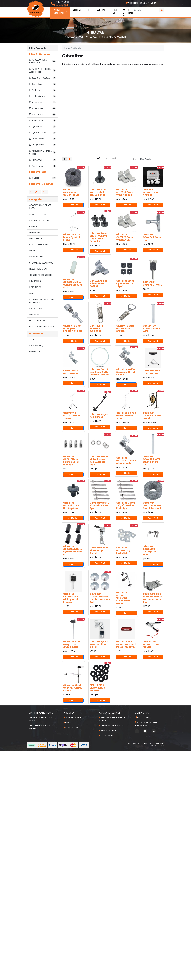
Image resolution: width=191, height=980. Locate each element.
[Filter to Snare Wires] (43, 102)
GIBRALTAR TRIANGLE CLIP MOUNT (151, 644)
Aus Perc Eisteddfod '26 (128, 13)
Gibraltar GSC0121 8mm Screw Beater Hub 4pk (71, 461)
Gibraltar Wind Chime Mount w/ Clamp (73, 688)
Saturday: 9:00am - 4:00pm (39, 727)
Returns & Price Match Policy (112, 719)
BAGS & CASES (36, 308)
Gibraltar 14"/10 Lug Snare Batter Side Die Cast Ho (100, 372)
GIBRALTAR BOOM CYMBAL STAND (72, 416)
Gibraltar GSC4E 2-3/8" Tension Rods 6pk (126, 505)
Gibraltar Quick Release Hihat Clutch (99, 644)
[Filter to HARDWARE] (43, 114)
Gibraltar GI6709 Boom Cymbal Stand (126, 416)
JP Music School (73, 718)
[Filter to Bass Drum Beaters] (43, 78)
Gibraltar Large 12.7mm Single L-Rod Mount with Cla (153, 598)
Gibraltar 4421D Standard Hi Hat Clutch (126, 372)
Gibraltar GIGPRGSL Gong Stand (152, 416)
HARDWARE (35, 232)
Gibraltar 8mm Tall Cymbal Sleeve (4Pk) (99, 192)
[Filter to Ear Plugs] (43, 90)
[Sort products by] (151, 159)
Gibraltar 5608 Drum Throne (151, 372)
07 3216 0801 (142, 718)
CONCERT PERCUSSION (40, 275)
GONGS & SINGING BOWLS (42, 327)
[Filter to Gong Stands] (43, 145)
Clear (45, 192)
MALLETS (33, 251)
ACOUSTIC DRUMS (38, 214)
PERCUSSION (35, 287)
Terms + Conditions (110, 725)
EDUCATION (35, 281)
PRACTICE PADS (37, 257)
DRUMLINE (34, 314)
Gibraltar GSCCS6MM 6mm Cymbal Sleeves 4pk (73, 283)
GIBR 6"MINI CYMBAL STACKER (153, 283)
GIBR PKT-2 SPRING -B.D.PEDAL (96, 328)
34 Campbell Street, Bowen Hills (146, 724)
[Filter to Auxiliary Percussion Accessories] (43, 70)
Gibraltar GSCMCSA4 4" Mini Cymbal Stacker (71, 598)
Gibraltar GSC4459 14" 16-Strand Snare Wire (152, 461)
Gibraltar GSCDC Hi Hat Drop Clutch (100, 550)
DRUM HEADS (36, 239)
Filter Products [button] (38, 48)
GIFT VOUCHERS (37, 320)
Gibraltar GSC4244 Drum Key (152, 237)
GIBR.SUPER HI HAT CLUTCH (71, 372)
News (67, 723)
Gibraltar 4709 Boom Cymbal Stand (72, 237)
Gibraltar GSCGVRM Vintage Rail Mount (150, 550)
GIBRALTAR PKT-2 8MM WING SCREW (99, 283)
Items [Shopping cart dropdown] (148, 3)
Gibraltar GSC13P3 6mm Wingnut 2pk (125, 237)
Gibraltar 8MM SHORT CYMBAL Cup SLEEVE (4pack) (99, 237)
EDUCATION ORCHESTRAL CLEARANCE (42, 301)
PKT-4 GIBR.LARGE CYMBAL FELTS (71, 192)
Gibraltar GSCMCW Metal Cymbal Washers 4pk (100, 598)
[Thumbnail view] (65, 159)
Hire (89, 10)
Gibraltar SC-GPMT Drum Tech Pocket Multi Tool (126, 644)
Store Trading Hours (41, 713)
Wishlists (132, 3)
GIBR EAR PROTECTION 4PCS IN (150, 192)
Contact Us (35, 352)
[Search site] (162, 10)
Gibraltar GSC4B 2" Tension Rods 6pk (99, 505)
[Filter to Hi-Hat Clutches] (43, 96)
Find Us (115, 11)
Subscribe (102, 10)
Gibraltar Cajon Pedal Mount (99, 416)
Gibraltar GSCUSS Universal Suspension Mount (123, 598)
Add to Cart (73, 205)
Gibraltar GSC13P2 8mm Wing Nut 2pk (125, 192)
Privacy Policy (108, 730)
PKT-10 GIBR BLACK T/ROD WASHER (97, 688)
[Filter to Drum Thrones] (43, 139)
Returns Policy (36, 346)
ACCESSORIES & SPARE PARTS (40, 207)
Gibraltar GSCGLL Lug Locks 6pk (123, 550)
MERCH (33, 293)
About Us (34, 340)
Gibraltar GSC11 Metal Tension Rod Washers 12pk (99, 461)
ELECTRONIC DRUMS (39, 220)
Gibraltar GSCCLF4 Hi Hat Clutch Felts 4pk (152, 505)
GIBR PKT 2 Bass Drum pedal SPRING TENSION (73, 328)
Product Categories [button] (60, 11)
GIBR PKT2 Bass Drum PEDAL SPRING (125, 328)
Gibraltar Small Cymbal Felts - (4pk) (125, 283)
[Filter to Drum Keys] (43, 84)
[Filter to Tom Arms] (43, 160)
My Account (107, 735)
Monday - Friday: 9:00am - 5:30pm (42, 719)
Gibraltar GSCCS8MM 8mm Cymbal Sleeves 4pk (73, 550)
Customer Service (110, 713)
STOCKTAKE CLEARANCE (41, 263)
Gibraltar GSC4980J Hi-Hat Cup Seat (71, 505)
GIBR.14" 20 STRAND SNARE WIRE (151, 328)
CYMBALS (34, 226)
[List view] (69, 159)
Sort (135, 159)
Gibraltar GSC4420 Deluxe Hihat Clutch (126, 460)
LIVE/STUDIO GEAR (38, 269)
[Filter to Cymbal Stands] (43, 133)
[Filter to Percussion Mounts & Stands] (43, 152)
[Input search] (146, 10)
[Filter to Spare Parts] (43, 108)
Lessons (77, 10)
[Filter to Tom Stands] (43, 166)
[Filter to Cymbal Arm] (43, 127)
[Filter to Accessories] (43, 121)
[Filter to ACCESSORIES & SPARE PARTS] (43, 61)
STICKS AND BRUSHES (40, 245)
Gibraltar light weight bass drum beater (72, 644)
